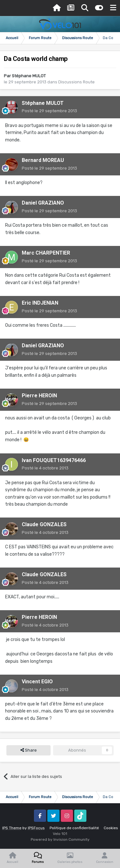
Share (29, 750)
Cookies (111, 828)
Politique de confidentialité (74, 828)
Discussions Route (76, 82)
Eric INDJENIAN (40, 303)
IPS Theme (12, 828)
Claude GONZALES (44, 524)
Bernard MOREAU (43, 160)
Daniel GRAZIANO (43, 203)
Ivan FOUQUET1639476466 (54, 460)
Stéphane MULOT (29, 76)
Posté (49, 111)
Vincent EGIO (37, 682)
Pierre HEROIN (39, 396)
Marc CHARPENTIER (46, 253)
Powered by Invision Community (60, 839)
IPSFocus (36, 828)
